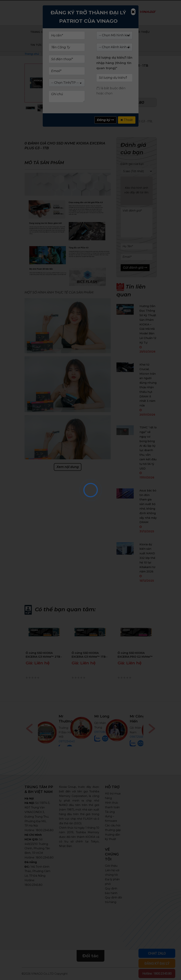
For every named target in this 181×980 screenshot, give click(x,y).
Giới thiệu (111, 866)
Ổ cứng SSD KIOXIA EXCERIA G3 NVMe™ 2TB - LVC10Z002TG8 (44, 655)
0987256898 (138, 737)
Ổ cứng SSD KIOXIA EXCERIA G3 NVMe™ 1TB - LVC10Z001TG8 (90, 655)
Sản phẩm (66, 32)
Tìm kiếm (122, 13)
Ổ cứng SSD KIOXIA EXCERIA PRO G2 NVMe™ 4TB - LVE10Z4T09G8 (135, 655)
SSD (102, 117)
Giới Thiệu (142, 32)
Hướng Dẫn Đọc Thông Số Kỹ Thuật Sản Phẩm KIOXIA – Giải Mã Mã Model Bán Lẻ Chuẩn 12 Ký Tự (148, 324)
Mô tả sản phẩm (44, 163)
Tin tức (36, 45)
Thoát (127, 120)
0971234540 (67, 741)
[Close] (133, 12)
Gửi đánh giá (135, 268)
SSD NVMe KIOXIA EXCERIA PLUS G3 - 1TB (124, 121)
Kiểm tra (81, 13)
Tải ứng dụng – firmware (111, 816)
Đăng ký (105, 120)
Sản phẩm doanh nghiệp (104, 32)
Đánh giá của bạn (132, 164)
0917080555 (102, 732)
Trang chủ (39, 32)
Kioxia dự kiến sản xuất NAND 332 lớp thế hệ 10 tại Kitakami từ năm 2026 (147, 558)
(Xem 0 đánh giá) (117, 72)
